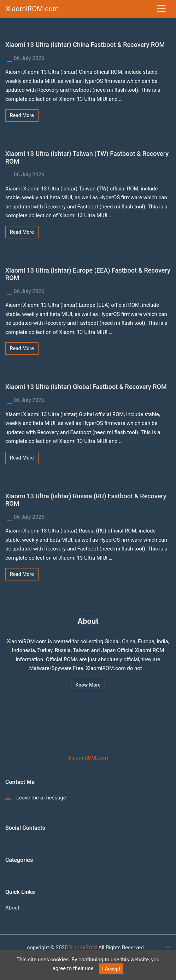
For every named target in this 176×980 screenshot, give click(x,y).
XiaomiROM (83, 948)
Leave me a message (36, 798)
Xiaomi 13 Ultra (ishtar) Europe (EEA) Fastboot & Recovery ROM (88, 274)
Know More (88, 685)
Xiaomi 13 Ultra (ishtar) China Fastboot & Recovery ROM (85, 45)
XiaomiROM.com (32, 9)
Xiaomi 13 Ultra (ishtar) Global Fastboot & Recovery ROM (86, 387)
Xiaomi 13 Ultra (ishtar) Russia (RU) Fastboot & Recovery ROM (86, 500)
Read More (22, 115)
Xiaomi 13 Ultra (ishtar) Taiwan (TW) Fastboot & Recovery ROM (87, 157)
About (12, 908)
